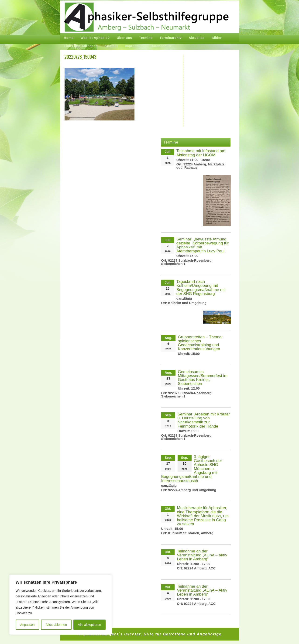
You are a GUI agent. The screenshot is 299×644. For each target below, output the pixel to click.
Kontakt (111, 46)
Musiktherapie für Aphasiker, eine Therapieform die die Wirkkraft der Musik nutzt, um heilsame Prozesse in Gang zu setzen (203, 516)
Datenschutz (161, 46)
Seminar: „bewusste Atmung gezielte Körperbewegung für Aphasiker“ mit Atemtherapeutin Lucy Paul (203, 245)
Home (69, 38)
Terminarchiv (171, 38)
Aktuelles (196, 38)
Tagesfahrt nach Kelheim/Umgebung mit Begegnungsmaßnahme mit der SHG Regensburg (201, 287)
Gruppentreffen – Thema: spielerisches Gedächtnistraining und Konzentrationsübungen (200, 343)
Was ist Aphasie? (95, 38)
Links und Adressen (81, 46)
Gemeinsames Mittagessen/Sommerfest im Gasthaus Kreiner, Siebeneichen (203, 378)
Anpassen (27, 625)
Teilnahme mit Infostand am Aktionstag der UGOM (201, 153)
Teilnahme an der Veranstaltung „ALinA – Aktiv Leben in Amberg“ (202, 555)
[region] (61, 605)
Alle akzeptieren (89, 625)
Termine (146, 38)
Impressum (134, 46)
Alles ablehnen (56, 625)
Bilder (217, 38)
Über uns (124, 38)
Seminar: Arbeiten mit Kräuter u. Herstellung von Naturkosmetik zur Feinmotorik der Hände (204, 420)
